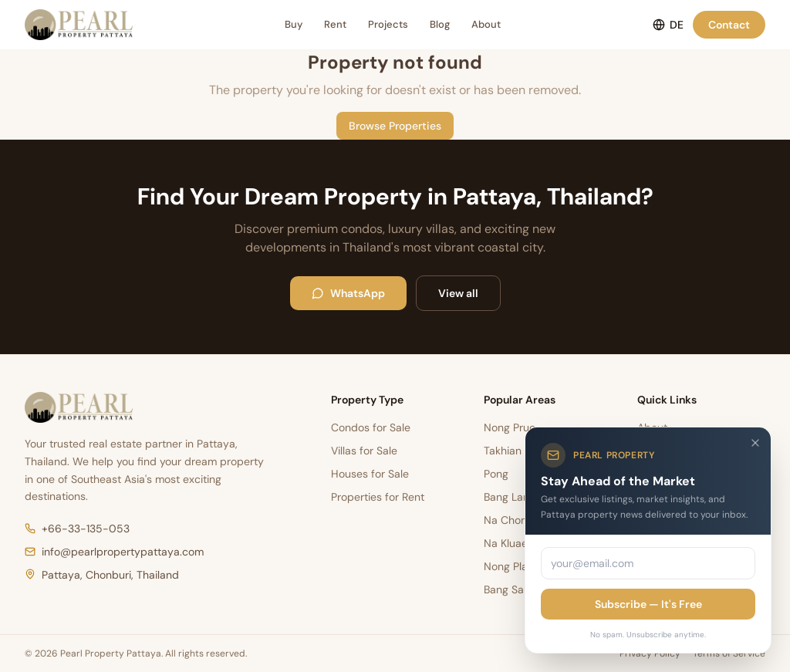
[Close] (755, 443)
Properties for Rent (378, 497)
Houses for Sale (370, 474)
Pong (496, 474)
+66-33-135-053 (77, 528)
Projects (388, 24)
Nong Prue (510, 427)
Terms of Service (729, 653)
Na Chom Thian (522, 520)
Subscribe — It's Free (648, 604)
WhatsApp (348, 293)
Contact (729, 25)
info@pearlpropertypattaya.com (114, 552)
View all (458, 293)
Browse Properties (395, 126)
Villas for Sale (364, 451)
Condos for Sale (371, 427)
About (486, 24)
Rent (335, 24)
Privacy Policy (650, 653)
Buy (294, 24)
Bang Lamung (517, 497)
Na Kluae (506, 543)
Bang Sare (509, 589)
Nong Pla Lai (514, 566)
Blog (440, 24)
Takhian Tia (511, 451)
